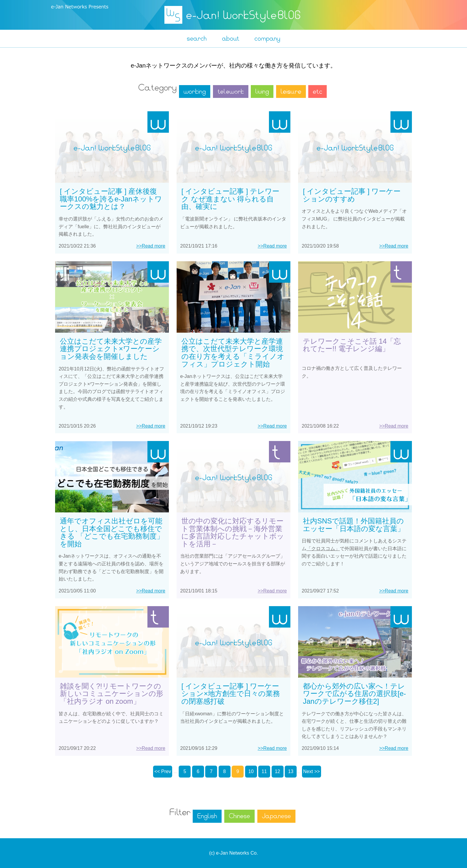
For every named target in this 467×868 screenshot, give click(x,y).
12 (278, 771)
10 (251, 771)
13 (291, 771)
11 (264, 771)
